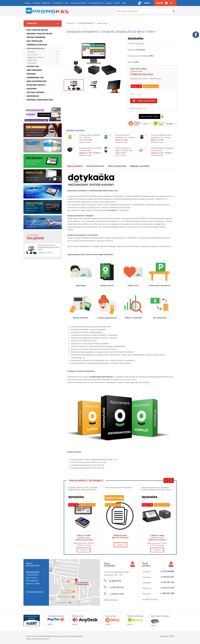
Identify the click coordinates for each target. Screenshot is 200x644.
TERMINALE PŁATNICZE (37, 45)
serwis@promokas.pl (150, 599)
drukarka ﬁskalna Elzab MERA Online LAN (89, 462)
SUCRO (171, 636)
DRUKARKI (31, 74)
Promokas (47, 11)
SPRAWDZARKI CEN (35, 77)
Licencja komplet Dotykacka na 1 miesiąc (125, 136)
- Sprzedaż (43, 52)
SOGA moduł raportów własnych (118, 487)
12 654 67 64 (115, 581)
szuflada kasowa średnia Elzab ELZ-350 (88, 465)
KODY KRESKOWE (34, 70)
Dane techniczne (95, 166)
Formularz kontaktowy (35, 592)
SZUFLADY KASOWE (35, 92)
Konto (147, 3)
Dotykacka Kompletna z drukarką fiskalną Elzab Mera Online (48, 247)
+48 (116, 588)
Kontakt (117, 3)
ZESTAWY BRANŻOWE (36, 37)
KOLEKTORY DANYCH (36, 85)
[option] (94, 57)
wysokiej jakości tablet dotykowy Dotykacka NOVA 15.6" (94, 459)
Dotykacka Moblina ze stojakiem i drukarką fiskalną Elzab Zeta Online (157, 489)
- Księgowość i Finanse (43, 57)
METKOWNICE (33, 96)
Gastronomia (102, 23)
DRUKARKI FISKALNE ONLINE (39, 34)
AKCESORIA (32, 89)
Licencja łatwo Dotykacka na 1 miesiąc (90, 136)
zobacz (84, 550)
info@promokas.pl (111, 600)
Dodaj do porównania (138, 108)
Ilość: (132, 94)
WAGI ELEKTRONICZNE (37, 81)
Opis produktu (75, 166)
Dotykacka (140, 43)
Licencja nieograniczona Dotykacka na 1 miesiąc (161, 136)
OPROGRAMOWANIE (36, 48)
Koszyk (164, 3)
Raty (67, 3)
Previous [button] (166, 480)
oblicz (145, 124)
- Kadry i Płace (43, 60)
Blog (124, 3)
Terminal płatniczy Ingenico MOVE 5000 (124, 149)
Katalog (27, 3)
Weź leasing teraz (150, 116)
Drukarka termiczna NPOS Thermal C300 (90, 149)
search (174, 11)
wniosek (170, 124)
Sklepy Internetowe (33, 639)
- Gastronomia (43, 54)
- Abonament (43, 63)
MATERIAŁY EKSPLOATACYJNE (40, 100)
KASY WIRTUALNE (35, 41)
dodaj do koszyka (147, 101)
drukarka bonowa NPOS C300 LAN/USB (87, 468)
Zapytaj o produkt (140, 166)
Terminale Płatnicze (96, 3)
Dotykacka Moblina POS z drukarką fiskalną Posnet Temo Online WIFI (83, 489)
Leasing (109, 3)
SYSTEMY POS (33, 66)
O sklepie (36, 3)
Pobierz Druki (58, 3)
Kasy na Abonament (79, 3)
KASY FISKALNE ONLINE (37, 30)
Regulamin (46, 3)
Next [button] (171, 480)
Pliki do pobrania (117, 166)
